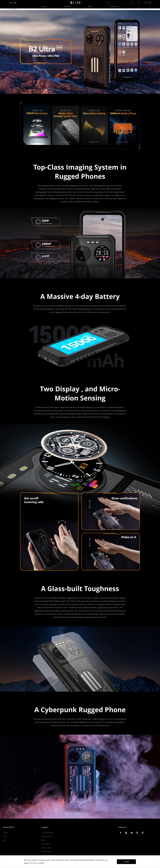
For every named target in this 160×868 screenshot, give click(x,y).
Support (45, 827)
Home (8, 9)
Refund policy (47, 848)
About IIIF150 (9, 827)
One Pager (45, 844)
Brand (5, 833)
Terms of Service (48, 833)
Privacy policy (47, 851)
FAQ (5, 840)
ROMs (44, 840)
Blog (5, 836)
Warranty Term (47, 836)
